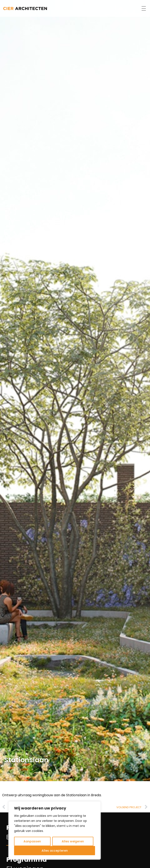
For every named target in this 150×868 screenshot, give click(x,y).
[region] (55, 830)
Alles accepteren (55, 851)
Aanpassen (32, 841)
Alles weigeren (73, 841)
